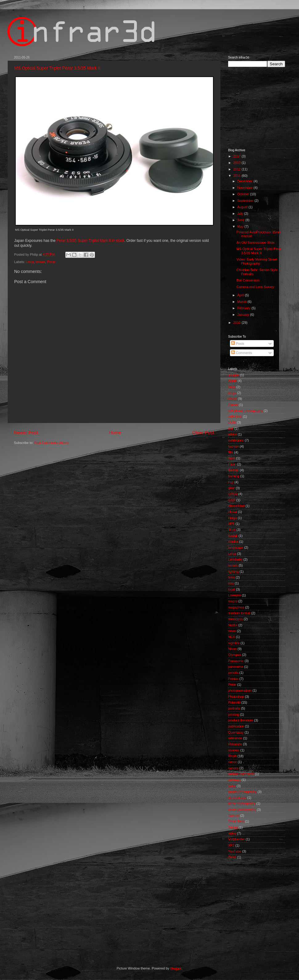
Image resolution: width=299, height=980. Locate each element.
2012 (238, 169)
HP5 (231, 524)
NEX (231, 637)
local (231, 589)
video (232, 833)
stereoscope (237, 798)
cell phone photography (245, 411)
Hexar (233, 512)
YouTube (235, 851)
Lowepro (234, 595)
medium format (239, 613)
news (232, 631)
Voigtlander (236, 839)
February (244, 308)
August (243, 207)
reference (235, 738)
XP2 (231, 845)
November (246, 188)
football (233, 470)
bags (232, 387)
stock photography (242, 803)
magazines (236, 607)
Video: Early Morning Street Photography (257, 261)
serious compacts (241, 774)
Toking (233, 828)
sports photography (242, 792)
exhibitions (236, 440)
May (241, 226)
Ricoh (232, 756)
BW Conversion (248, 280)
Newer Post (26, 432)
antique (233, 375)
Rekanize (235, 744)
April (241, 295)
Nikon (232, 649)
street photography (242, 810)
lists (231, 583)
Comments (242, 353)
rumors (233, 768)
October (244, 194)
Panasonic (236, 661)
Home (115, 432)
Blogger (176, 968)
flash (232, 458)
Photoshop (236, 697)
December (246, 181)
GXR (232, 500)
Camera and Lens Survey (255, 287)
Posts (238, 344)
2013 (238, 163)
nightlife (234, 643)
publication (236, 726)
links (231, 577)
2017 (238, 156)
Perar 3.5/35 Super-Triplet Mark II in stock (90, 241)
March (242, 302)
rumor (232, 762)
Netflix (233, 625)
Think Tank (236, 821)
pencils (233, 673)
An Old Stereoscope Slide (256, 242)
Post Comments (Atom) (51, 443)
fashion (233, 446)
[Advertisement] (125, 913)
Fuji (231, 482)
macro (233, 601)
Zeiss (232, 857)
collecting (235, 417)
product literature (241, 720)
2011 (238, 176)
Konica (233, 542)
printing (233, 714)
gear (231, 488)
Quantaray (236, 732)
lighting (233, 571)
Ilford (232, 530)
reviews (234, 750)
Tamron (234, 815)
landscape (236, 547)
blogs (232, 393)
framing (234, 476)
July (241, 213)
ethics (232, 434)
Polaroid (234, 702)
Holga (232, 518)
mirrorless (235, 619)
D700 (232, 422)
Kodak (233, 536)
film (231, 452)
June (241, 220)
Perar (51, 262)
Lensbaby (235, 559)
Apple (232, 381)
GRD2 (233, 494)
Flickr (232, 464)
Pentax (233, 679)
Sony (232, 786)
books (233, 399)
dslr (231, 429)
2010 (238, 323)
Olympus (235, 655)
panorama (236, 667)
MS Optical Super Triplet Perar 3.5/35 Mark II (57, 68)
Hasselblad (236, 506)
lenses (41, 262)
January (244, 315)
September (246, 201)
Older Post (203, 432)
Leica (30, 262)
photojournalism (240, 690)
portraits (234, 708)
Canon (233, 405)
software (234, 780)
